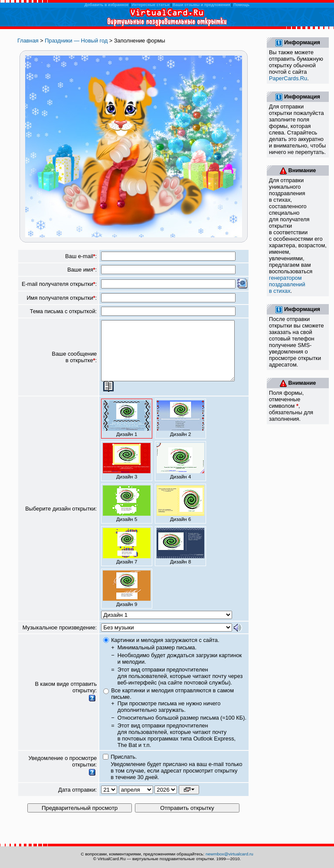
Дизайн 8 (180, 558)
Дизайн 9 (127, 600)
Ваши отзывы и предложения (201, 5)
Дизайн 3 (127, 473)
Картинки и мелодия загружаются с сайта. (165, 652)
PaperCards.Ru (288, 78)
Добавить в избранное (106, 5)
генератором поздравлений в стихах (287, 284)
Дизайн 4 (180, 473)
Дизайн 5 (127, 515)
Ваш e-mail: (81, 256)
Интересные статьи (151, 5)
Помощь (241, 5)
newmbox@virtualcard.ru (229, 854)
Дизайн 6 (180, 515)
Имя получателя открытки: (62, 298)
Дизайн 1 (127, 430)
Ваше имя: (82, 270)
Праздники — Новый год (76, 41)
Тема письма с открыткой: (63, 311)
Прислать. (124, 768)
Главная (28, 41)
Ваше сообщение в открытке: (75, 363)
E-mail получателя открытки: (59, 284)
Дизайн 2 (180, 430)
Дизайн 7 (127, 558)
